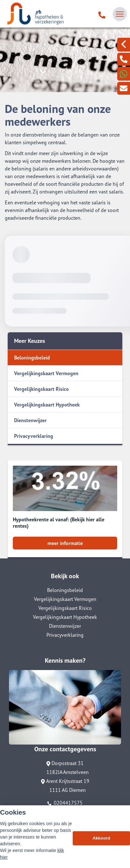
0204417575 (65, 803)
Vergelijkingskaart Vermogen (46, 373)
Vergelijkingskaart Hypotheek (47, 405)
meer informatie (65, 543)
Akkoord (101, 838)
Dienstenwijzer (30, 420)
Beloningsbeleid (32, 358)
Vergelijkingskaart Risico (41, 389)
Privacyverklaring (34, 436)
